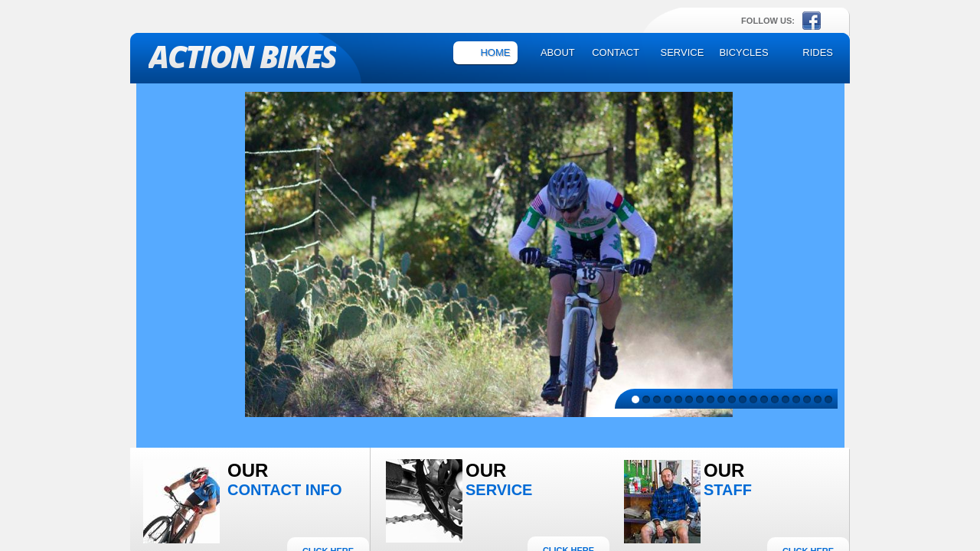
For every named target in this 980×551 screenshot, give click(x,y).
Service (683, 52)
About (558, 52)
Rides (818, 52)
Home (495, 52)
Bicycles (743, 52)
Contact (616, 52)
